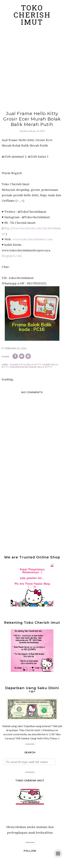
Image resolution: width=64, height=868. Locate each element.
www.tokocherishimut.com (33, 239)
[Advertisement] (32, 69)
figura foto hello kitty (26, 365)
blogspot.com (12, 256)
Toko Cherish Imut (32, 16)
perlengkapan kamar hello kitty (31, 367)
